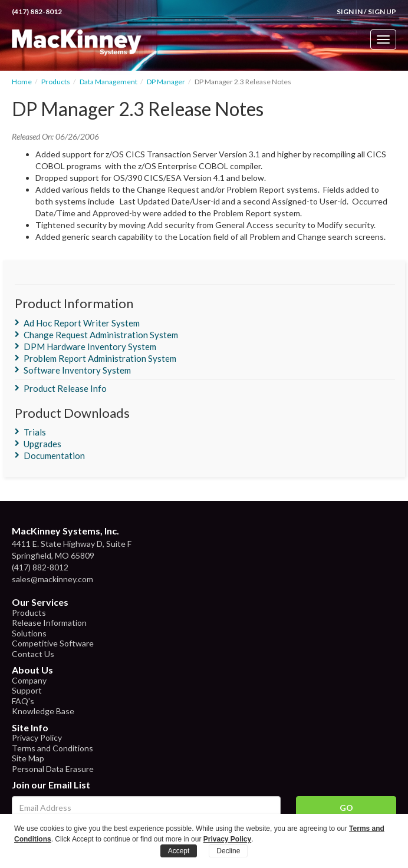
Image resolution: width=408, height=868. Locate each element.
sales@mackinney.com (52, 579)
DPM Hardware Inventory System (90, 346)
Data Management (108, 82)
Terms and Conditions (52, 748)
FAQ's (23, 701)
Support (27, 690)
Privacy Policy (37, 737)
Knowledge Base (43, 711)
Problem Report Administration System (100, 358)
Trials (35, 432)
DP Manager (166, 82)
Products (56, 82)
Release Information (49, 623)
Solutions (29, 633)
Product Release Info (65, 388)
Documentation (54, 456)
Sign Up (382, 11)
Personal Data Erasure (53, 769)
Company (29, 680)
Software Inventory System (77, 370)
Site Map (28, 758)
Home (22, 82)
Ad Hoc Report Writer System (82, 323)
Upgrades (42, 444)
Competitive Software (53, 643)
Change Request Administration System (101, 335)
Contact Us (33, 654)
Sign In (350, 11)
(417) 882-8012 (37, 11)
